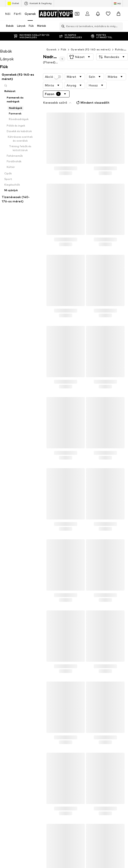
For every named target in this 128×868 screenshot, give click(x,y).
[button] (80, 48)
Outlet (13, 3)
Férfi (17, 14)
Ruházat (121, 41)
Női (8, 14)
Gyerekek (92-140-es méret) (91, 41)
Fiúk (64, 41)
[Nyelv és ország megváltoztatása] (117, 3)
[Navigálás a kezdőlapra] (56, 14)
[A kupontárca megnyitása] (77, 14)
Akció (53, 68)
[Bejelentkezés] (87, 14)
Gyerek (30, 14)
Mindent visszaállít (92, 94)
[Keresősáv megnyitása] (62, 26)
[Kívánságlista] (108, 14)
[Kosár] (119, 14)
